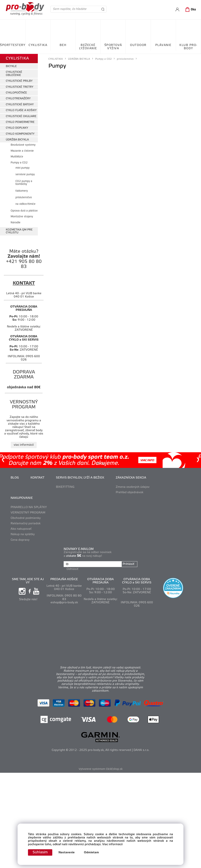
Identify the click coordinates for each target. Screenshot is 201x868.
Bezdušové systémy (23, 145)
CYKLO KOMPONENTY (20, 134)
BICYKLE (11, 66)
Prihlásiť (128, 564)
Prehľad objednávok (130, 492)
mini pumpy (22, 168)
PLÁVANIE (163, 45)
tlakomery (22, 191)
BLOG (15, 478)
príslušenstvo (24, 198)
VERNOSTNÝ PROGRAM (28, 513)
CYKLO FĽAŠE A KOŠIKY (21, 110)
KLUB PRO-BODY (188, 47)
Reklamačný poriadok (26, 524)
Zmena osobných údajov (133, 487)
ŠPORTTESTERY (13, 45)
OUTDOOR (138, 45)
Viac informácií (112, 844)
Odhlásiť (72, 569)
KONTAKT (37, 478)
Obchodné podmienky (26, 518)
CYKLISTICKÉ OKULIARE (21, 116)
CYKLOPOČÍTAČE (16, 93)
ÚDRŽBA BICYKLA (17, 140)
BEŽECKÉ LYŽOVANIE (88, 47)
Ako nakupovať (21, 529)
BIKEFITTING (65, 487)
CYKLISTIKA (38, 45)
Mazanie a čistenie (22, 151)
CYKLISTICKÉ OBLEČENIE (14, 74)
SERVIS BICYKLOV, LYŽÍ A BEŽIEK (80, 478)
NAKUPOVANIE (22, 498)
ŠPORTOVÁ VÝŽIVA (113, 47)
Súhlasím (40, 852)
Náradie (16, 223)
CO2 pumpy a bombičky (24, 183)
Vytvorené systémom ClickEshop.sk (101, 769)
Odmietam (91, 853)
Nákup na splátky (23, 534)
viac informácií (24, 445)
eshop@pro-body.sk (64, 603)
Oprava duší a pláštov (24, 211)
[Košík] (190, 10)
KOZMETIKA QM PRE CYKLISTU (19, 231)
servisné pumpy (25, 175)
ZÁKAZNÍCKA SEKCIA (131, 478)
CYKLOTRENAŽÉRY (18, 99)
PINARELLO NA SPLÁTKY (29, 507)
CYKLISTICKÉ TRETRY (20, 87)
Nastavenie (67, 853)
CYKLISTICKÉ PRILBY (19, 81)
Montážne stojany (22, 217)
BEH (63, 45)
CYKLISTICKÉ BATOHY (20, 105)
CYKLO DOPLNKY (17, 128)
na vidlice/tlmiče (25, 204)
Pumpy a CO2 (19, 163)
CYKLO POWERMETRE (20, 122)
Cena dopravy (20, 540)
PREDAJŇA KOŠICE (64, 579)
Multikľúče (17, 157)
